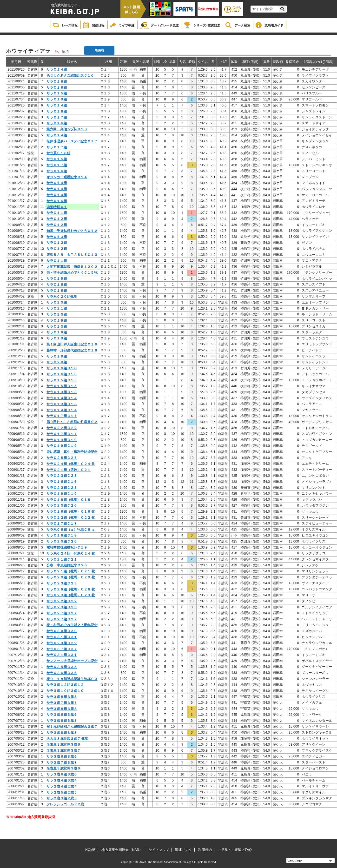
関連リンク (184, 850)
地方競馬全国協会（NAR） (122, 850)
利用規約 (205, 850)
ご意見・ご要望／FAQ (235, 850)
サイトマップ (159, 850)
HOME (90, 850)
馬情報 (99, 50)
